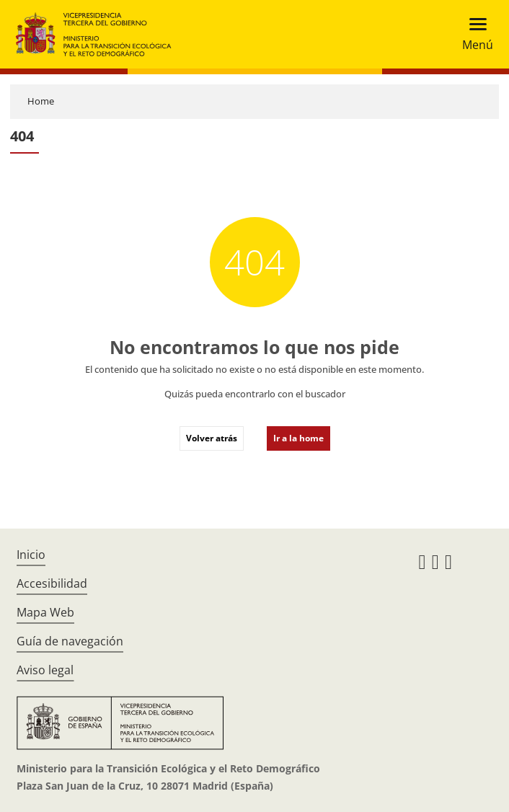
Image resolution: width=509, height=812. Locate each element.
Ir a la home (298, 438)
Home (41, 101)
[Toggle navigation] (473, 34)
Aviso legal (45, 670)
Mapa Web (45, 612)
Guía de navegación (70, 641)
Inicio (31, 555)
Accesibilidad (52, 583)
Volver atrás (212, 438)
